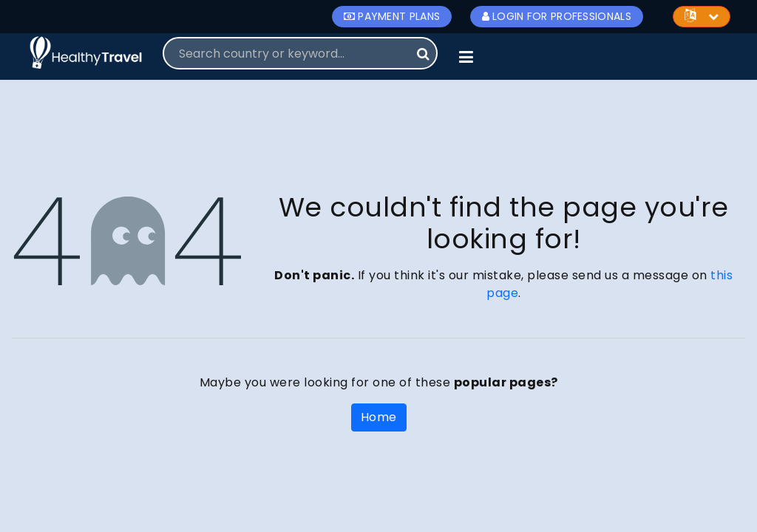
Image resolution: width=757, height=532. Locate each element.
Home (379, 417)
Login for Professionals (557, 16)
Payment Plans (392, 16)
